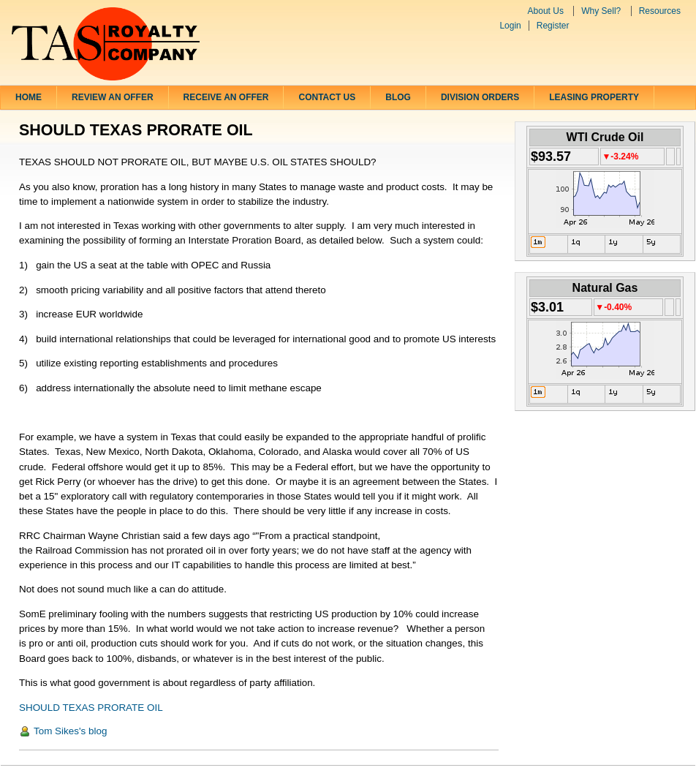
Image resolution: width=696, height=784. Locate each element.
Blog (398, 97)
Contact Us (327, 97)
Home (29, 97)
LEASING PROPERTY (594, 97)
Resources (660, 11)
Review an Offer (113, 97)
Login (510, 26)
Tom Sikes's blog (70, 731)
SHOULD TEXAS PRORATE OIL (91, 708)
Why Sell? (601, 11)
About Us (546, 11)
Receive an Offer (226, 97)
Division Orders (480, 97)
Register (553, 26)
